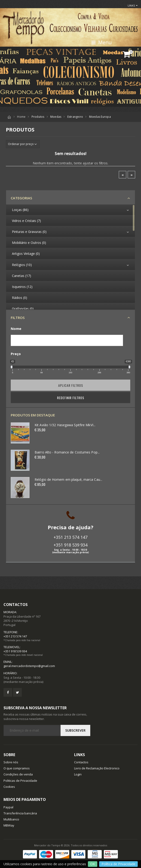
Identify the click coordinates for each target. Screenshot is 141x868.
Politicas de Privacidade (20, 781)
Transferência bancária (20, 813)
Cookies (9, 787)
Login (78, 774)
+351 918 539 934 (70, 545)
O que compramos (17, 768)
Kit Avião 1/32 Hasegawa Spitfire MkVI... (65, 425)
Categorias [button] (21, 198)
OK (93, 864)
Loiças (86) (20, 210)
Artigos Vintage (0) (26, 254)
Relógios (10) (22, 265)
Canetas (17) (22, 276)
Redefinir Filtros (71, 398)
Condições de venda (18, 774)
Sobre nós (11, 762)
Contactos (81, 762)
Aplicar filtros (71, 385)
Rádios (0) (20, 298)
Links (131, 5)
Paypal (8, 807)
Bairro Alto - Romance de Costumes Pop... (67, 452)
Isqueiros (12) (22, 287)
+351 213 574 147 (70, 537)
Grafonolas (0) (23, 309)
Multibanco (11, 819)
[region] (70, 257)
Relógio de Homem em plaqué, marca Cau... (68, 479)
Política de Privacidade (118, 864)
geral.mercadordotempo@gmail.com (29, 666)
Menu (101, 42)
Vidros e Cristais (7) (26, 221)
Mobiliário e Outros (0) (29, 243)
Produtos (38, 117)
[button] (128, 54)
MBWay (9, 825)
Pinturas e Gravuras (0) (29, 232)
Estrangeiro (75, 117)
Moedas (56, 117)
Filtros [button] (18, 318)
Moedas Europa (100, 117)
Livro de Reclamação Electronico (97, 768)
